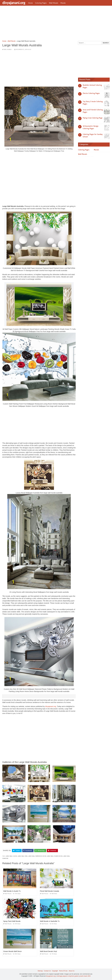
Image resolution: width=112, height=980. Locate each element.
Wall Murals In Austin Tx (12, 891)
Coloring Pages (41, 3)
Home (30, 3)
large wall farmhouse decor (37, 856)
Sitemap (40, 971)
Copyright (55, 971)
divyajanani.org (14, 3)
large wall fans (23, 856)
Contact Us (47, 971)
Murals (63, 3)
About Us (72, 971)
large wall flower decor (55, 856)
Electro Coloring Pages (91, 93)
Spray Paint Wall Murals (12, 921)
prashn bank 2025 (85, 976)
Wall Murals (54, 3)
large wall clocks (11, 856)
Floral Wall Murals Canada (49, 891)
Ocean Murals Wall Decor (12, 951)
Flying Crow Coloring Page (93, 118)
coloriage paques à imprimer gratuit (67, 976)
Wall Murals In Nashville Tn (50, 921)
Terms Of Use (63, 971)
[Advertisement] (56, 24)
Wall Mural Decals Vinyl (48, 951)
